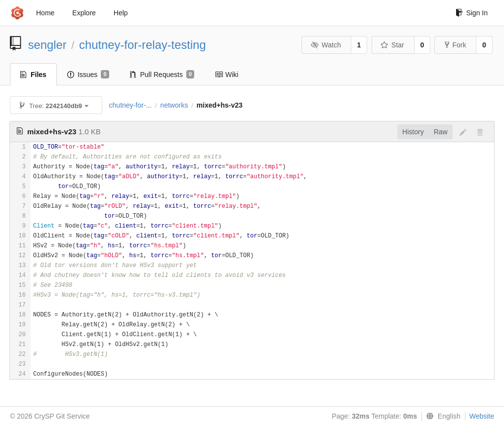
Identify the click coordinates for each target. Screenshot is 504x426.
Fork (455, 45)
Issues (88, 75)
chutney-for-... (130, 105)
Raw (441, 132)
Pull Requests (162, 75)
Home (45, 13)
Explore (84, 13)
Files (33, 75)
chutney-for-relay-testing (143, 45)
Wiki (227, 75)
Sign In (472, 13)
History (413, 132)
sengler (47, 45)
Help (121, 13)
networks (174, 105)
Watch (326, 45)
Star (392, 45)
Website (482, 416)
